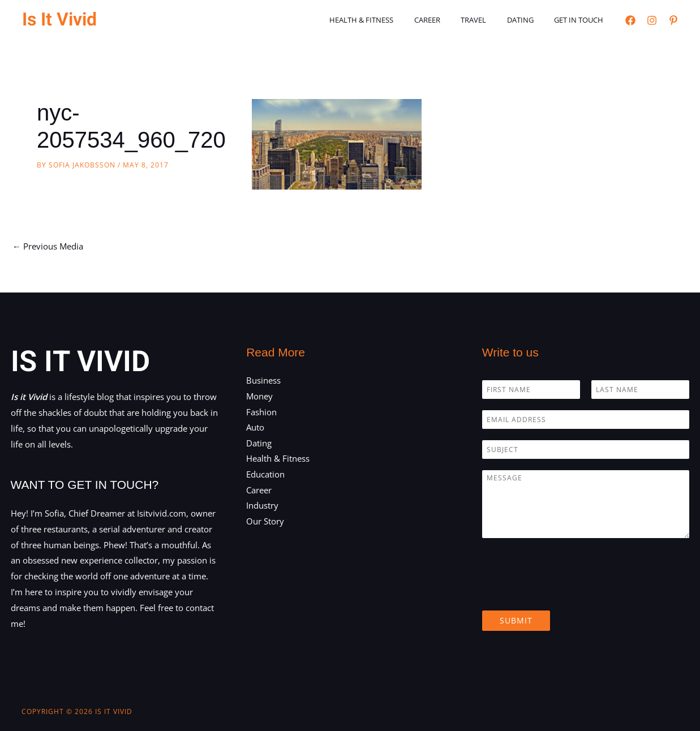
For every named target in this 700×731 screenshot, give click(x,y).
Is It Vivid (59, 20)
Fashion (261, 412)
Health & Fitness (388, 20)
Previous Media (48, 246)
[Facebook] (630, 20)
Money (259, 396)
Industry (262, 506)
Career (448, 20)
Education (265, 475)
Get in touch (582, 20)
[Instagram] (652, 20)
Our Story (265, 522)
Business (263, 380)
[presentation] (568, 592)
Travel (489, 20)
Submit (516, 620)
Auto (255, 428)
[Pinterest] (673, 20)
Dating (529, 20)
